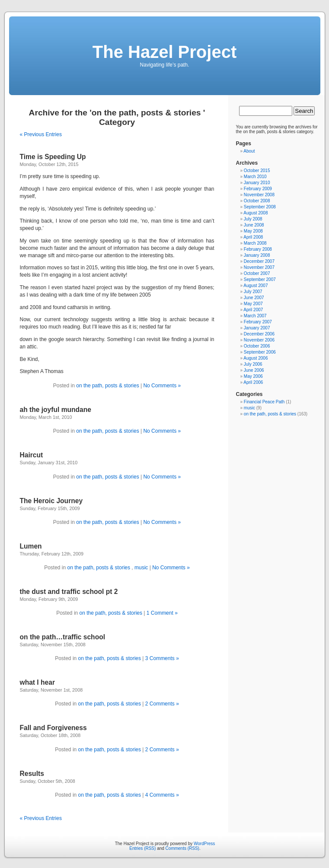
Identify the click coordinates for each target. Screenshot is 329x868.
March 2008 (255, 243)
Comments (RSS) (182, 848)
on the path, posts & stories (108, 386)
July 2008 (253, 219)
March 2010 (255, 177)
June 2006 (254, 370)
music (141, 568)
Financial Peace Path (264, 402)
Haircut (32, 455)
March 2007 (255, 316)
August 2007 (256, 286)
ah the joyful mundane (56, 410)
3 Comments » (162, 658)
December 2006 (259, 334)
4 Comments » (162, 795)
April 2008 (253, 237)
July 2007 (253, 292)
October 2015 (257, 171)
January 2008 (257, 255)
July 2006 (253, 364)
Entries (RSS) (142, 848)
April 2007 (253, 310)
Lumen (31, 546)
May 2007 (253, 304)
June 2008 (254, 225)
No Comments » (162, 386)
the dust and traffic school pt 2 (69, 592)
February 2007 (258, 322)
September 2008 (260, 207)
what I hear (37, 682)
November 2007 (259, 267)
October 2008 (257, 201)
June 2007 (254, 298)
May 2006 (253, 376)
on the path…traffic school (63, 637)
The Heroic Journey (51, 501)
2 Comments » (162, 704)
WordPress (204, 844)
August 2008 (256, 213)
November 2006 (259, 340)
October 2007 (257, 273)
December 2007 (259, 261)
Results (32, 774)
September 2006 (260, 352)
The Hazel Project (164, 52)
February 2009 (258, 189)
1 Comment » (162, 613)
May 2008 (253, 231)
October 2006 (257, 346)
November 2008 (259, 195)
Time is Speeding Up (53, 157)
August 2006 (256, 358)
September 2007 (260, 279)
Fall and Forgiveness (53, 728)
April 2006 (253, 382)
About (249, 151)
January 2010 (257, 183)
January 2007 (257, 328)
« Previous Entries (41, 134)
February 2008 (258, 249)
